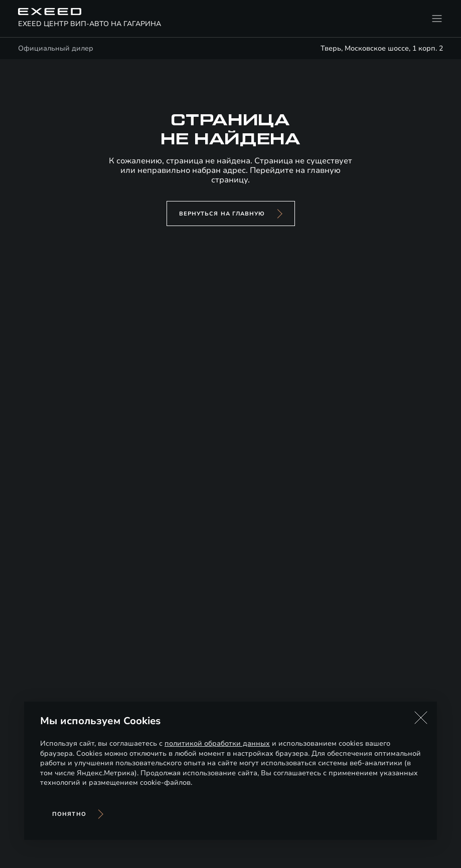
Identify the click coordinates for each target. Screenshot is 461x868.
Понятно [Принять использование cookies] (69, 814)
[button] (421, 718)
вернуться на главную (222, 214)
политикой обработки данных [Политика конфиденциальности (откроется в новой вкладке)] (217, 743)
